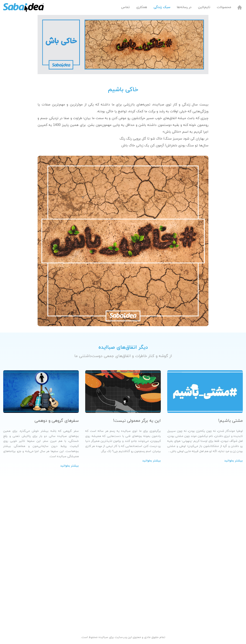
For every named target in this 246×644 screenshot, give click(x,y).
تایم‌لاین (204, 7)
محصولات (224, 7)
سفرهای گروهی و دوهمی (57, 421)
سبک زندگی (162, 7)
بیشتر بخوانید (234, 461)
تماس (125, 7)
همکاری (142, 7)
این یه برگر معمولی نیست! (137, 421)
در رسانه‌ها (184, 7)
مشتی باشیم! (230, 421)
